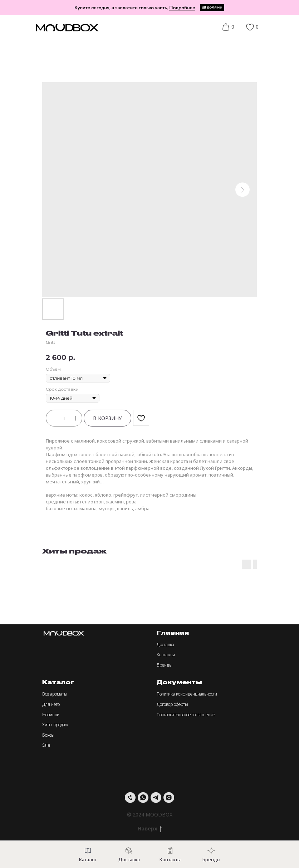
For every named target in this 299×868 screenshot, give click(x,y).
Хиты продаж (55, 725)
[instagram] (169, 798)
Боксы (48, 735)
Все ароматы (55, 694)
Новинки (51, 715)
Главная (173, 633)
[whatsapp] (143, 798)
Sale (46, 745)
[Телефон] (130, 798)
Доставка (165, 645)
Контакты (166, 655)
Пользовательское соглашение (186, 715)
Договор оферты (172, 704)
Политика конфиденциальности (187, 694)
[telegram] (156, 798)
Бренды (165, 665)
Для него (51, 704)
